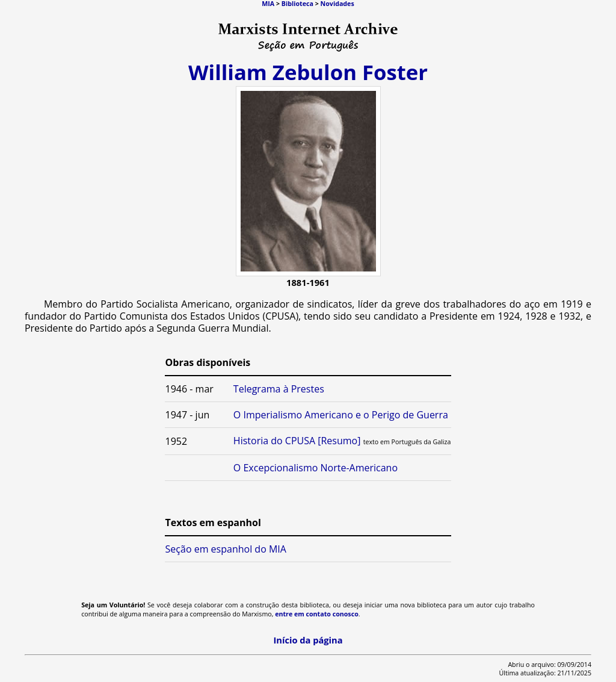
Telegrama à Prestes (279, 389)
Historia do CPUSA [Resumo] (297, 441)
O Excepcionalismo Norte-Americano (316, 468)
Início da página (308, 640)
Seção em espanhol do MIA (226, 549)
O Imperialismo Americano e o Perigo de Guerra (341, 415)
